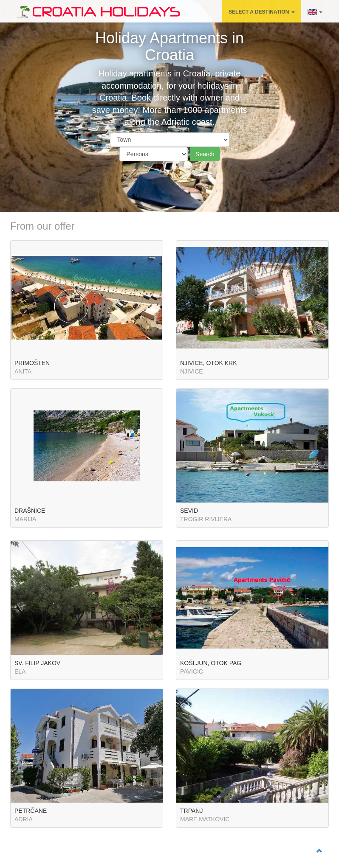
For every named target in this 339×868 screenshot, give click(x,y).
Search (205, 154)
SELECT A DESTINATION (262, 12)
